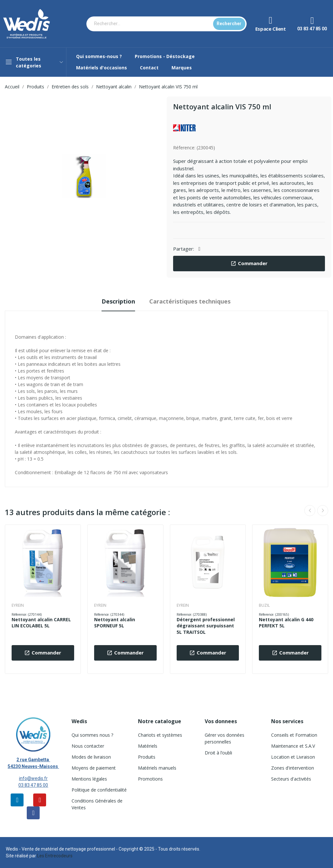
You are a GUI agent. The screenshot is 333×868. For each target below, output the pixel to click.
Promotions (150, 779)
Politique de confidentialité (99, 790)
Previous (310, 511)
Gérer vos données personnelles (225, 738)
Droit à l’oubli (218, 753)
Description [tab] (118, 301)
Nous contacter (88, 746)
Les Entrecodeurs (55, 856)
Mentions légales (89, 779)
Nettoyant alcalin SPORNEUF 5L (115, 623)
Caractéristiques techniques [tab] (190, 301)
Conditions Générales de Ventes (97, 804)
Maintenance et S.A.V (293, 746)
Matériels (148, 746)
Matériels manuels (157, 768)
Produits (147, 757)
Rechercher (229, 24)
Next (323, 511)
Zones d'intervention (293, 768)
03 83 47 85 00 (33, 785)
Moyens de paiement (94, 768)
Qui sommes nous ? (92, 735)
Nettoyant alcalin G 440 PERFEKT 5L (286, 623)
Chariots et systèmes (160, 735)
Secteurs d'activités (291, 779)
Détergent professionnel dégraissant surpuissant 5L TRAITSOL (206, 626)
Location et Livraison (293, 757)
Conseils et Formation (294, 735)
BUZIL (264, 605)
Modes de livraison (91, 757)
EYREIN (18, 605)
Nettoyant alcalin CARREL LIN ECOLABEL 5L (41, 623)
